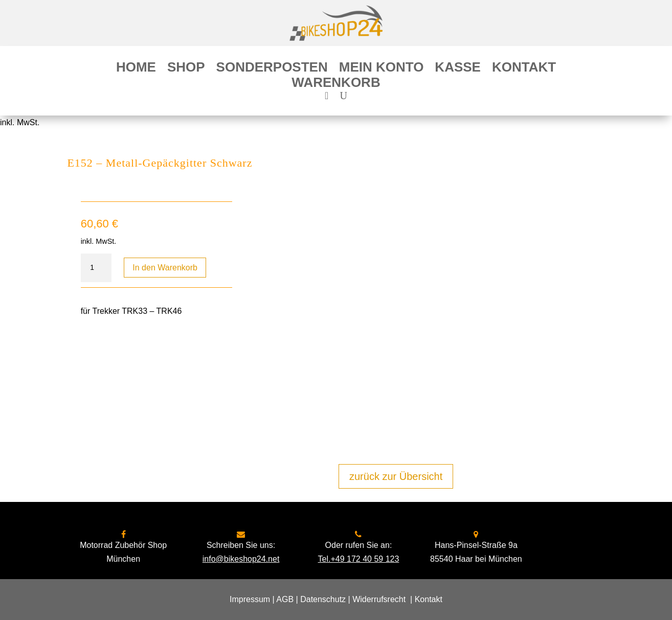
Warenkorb (336, 84)
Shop (186, 69)
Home (136, 69)
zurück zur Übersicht (396, 476)
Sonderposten (272, 69)
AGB (285, 599)
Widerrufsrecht (379, 599)
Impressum (250, 599)
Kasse (458, 69)
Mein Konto (382, 69)
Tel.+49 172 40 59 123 (359, 559)
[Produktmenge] (96, 268)
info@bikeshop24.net (241, 559)
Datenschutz (323, 599)
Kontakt (524, 69)
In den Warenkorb (165, 268)
